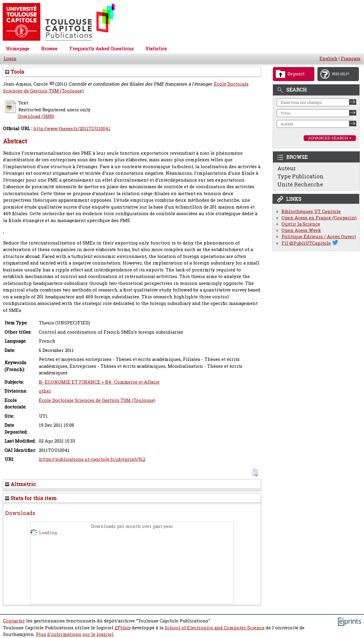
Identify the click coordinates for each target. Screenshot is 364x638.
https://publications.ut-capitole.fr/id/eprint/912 (92, 459)
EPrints (123, 628)
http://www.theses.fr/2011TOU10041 (72, 129)
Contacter (14, 621)
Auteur (287, 168)
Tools (15, 72)
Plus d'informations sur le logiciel (75, 634)
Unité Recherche (300, 184)
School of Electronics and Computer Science (215, 628)
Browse (49, 49)
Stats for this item (31, 498)
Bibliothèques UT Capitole (311, 211)
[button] (255, 473)
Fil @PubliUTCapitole (306, 243)
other (45, 391)
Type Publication (300, 176)
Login (10, 59)
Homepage (18, 49)
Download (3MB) (36, 116)
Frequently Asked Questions (101, 49)
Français (351, 59)
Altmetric (20, 484)
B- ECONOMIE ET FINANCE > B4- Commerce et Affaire (99, 382)
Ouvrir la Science (301, 224)
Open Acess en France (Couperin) (319, 218)
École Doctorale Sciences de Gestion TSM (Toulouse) (97, 400)
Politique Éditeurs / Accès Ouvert (319, 237)
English (328, 59)
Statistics (156, 49)
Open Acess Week (301, 230)
